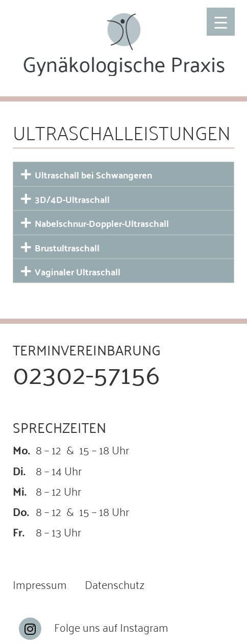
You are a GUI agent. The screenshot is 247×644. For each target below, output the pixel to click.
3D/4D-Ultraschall (72, 199)
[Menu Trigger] (221, 22)
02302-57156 (86, 372)
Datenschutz (115, 584)
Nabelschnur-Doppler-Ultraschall (102, 223)
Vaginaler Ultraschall (78, 272)
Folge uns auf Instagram (111, 626)
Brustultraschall (67, 248)
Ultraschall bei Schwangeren (93, 175)
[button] (123, 174)
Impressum (40, 584)
